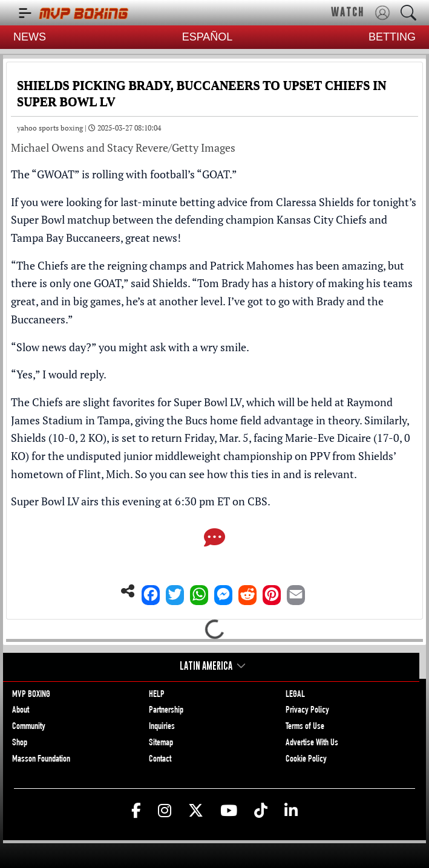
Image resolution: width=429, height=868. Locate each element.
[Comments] (214, 539)
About (21, 711)
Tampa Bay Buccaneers (66, 238)
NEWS (30, 37)
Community (29, 727)
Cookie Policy (306, 760)
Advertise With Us (312, 743)
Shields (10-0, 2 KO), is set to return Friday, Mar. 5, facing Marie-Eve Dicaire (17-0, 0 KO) (211, 447)
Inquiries (162, 727)
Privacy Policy (307, 711)
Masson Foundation (41, 760)
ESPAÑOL (208, 37)
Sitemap (161, 743)
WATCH (348, 12)
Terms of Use (305, 727)
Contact (160, 760)
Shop (20, 743)
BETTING (392, 37)
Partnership (166, 711)
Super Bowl (38, 219)
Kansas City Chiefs (322, 219)
